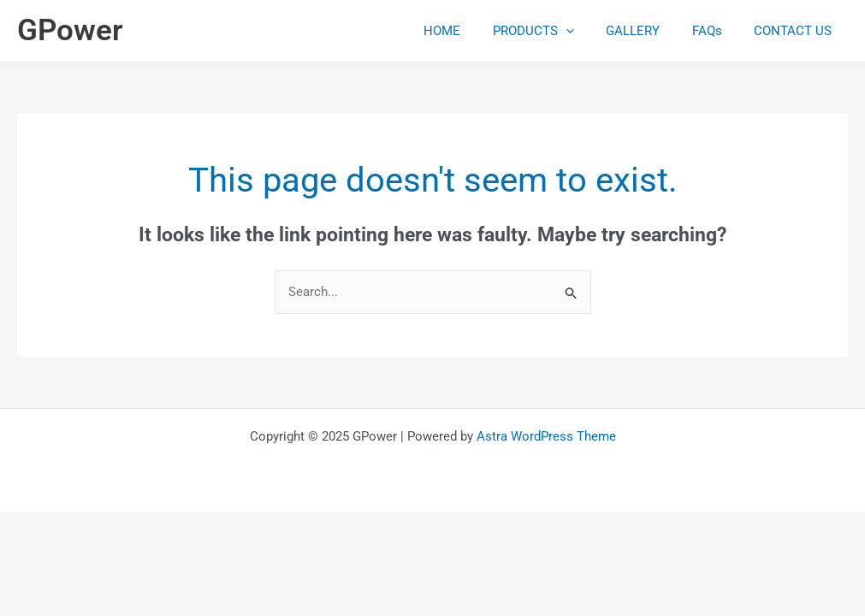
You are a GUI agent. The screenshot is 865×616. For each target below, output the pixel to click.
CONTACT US (796, 31)
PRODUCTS (556, 31)
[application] (588, 31)
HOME (471, 31)
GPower (70, 30)
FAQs (717, 31)
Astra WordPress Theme (546, 436)
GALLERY (649, 31)
